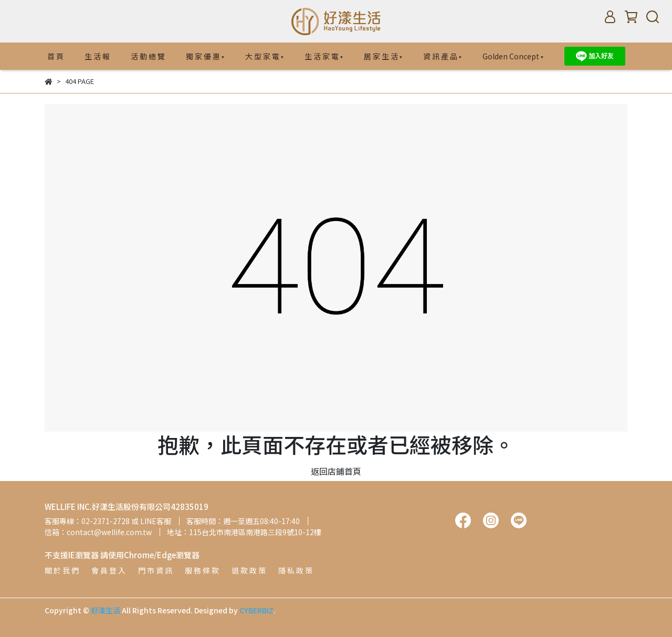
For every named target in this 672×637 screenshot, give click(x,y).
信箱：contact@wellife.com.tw (98, 532)
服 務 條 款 (202, 570)
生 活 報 (97, 56)
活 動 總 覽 (148, 56)
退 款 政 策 (249, 570)
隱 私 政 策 (295, 570)
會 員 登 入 (108, 570)
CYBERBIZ (256, 610)
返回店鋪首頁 (336, 471)
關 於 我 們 (62, 570)
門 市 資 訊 (155, 570)
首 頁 (55, 56)
